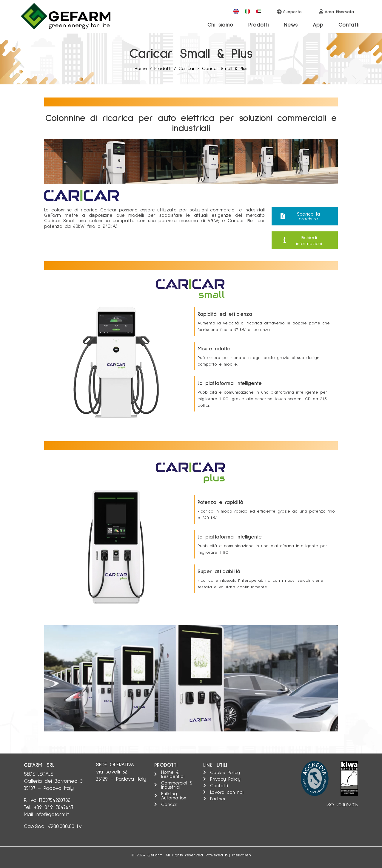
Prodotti (259, 24)
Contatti (349, 24)
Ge (150, 855)
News (291, 24)
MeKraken (242, 855)
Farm (158, 855)
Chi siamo (220, 24)
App (318, 24)
